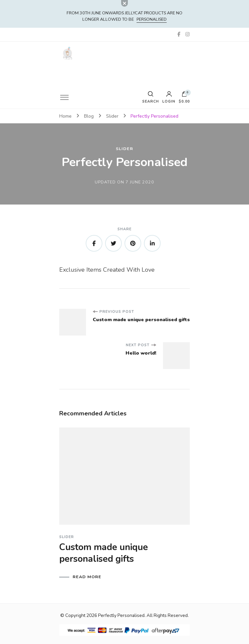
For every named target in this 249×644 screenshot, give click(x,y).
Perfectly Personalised (121, 615)
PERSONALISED (152, 19)
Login (169, 97)
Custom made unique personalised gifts (104, 553)
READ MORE (87, 577)
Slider (124, 149)
